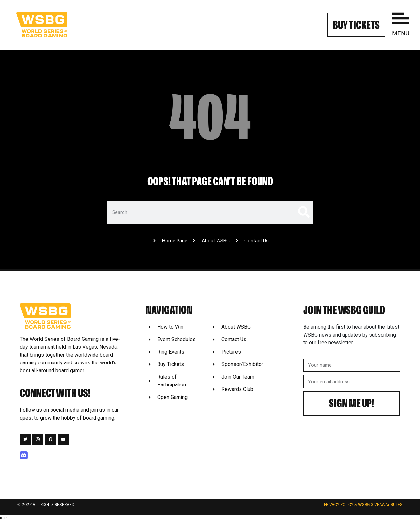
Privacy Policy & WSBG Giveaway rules (363, 505)
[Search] (303, 212)
